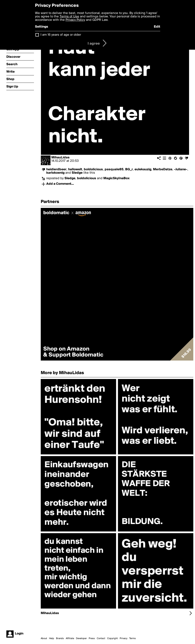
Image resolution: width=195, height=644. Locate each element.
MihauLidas (60, 158)
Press (92, 638)
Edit (157, 27)
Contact (101, 638)
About (44, 638)
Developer (81, 638)
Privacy (123, 638)
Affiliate (70, 638)
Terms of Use (69, 17)
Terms (133, 638)
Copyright (112, 638)
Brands (60, 638)
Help (52, 638)
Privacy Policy (75, 20)
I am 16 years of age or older (61, 35)
